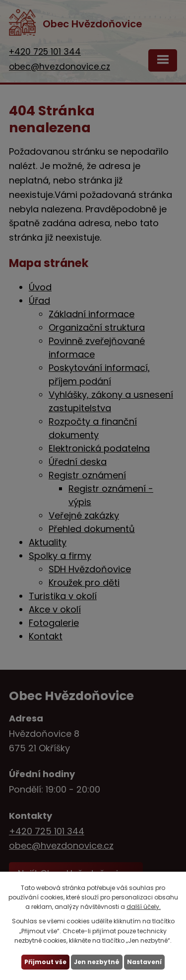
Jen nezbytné (97, 962)
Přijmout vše (45, 962)
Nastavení (144, 962)
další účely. (144, 907)
